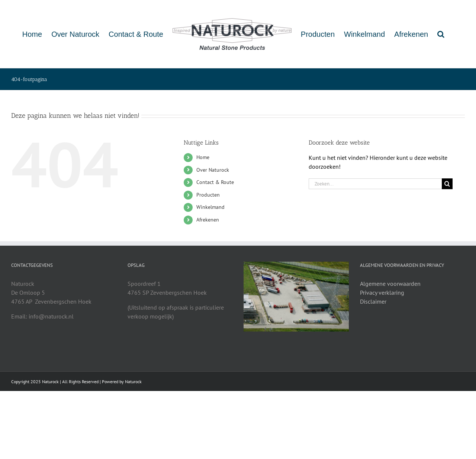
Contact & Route (215, 182)
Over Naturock (213, 170)
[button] (441, 34)
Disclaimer (373, 301)
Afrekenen (208, 220)
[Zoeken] (447, 184)
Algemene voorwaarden (390, 284)
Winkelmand (210, 207)
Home (203, 157)
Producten (208, 195)
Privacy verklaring (382, 292)
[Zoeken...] (375, 184)
